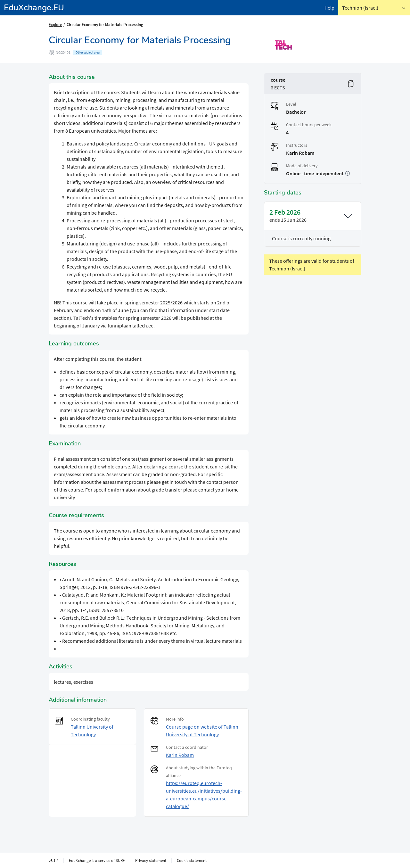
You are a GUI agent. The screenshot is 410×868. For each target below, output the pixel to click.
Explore (55, 24)
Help (329, 8)
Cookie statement (192, 860)
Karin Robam (180, 755)
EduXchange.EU (34, 8)
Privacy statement (151, 860)
